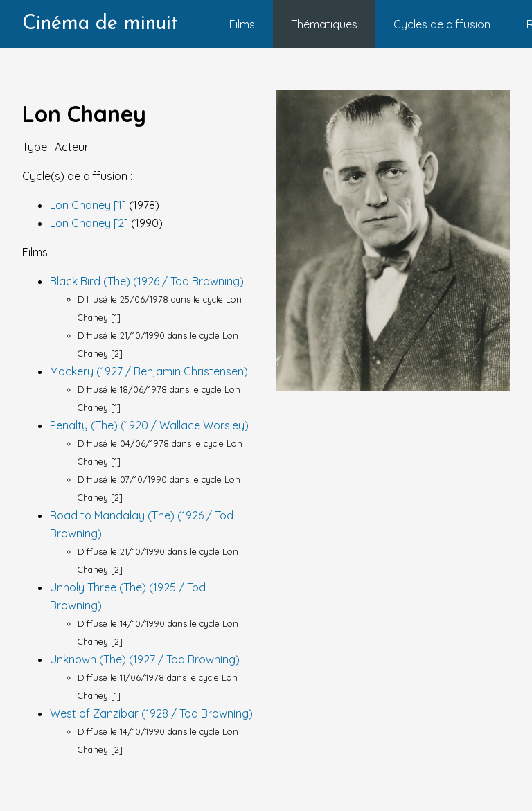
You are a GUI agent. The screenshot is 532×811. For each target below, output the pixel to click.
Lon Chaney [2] (90, 223)
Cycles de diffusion (442, 24)
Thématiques (324, 24)
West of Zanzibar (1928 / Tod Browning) (151, 713)
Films (242, 24)
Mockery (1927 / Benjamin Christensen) (149, 371)
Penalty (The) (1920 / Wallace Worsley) (149, 425)
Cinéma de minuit (100, 24)
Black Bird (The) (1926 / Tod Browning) (147, 281)
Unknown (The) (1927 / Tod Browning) (145, 659)
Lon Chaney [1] (89, 205)
